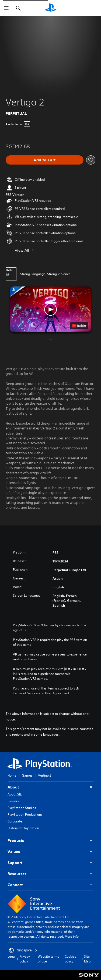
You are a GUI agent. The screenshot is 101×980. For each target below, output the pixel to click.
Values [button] (50, 852)
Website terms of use (48, 959)
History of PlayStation (23, 828)
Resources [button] (50, 874)
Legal (12, 956)
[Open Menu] (6, 8)
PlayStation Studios (22, 808)
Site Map (87, 959)
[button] (51, 309)
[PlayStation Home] (51, 8)
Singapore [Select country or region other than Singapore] (23, 950)
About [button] (50, 787)
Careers (13, 801)
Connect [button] (50, 885)
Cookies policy (70, 959)
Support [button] (50, 863)
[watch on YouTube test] (79, 326)
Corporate (15, 821)
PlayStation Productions (25, 815)
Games (27, 775)
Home (12, 775)
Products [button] (50, 841)
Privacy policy (25, 959)
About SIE (15, 794)
